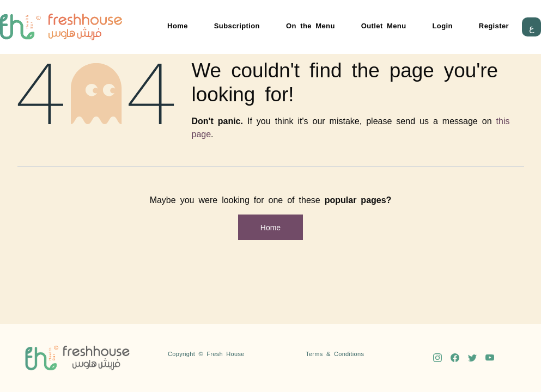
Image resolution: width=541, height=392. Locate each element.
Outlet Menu (384, 25)
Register (494, 25)
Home (178, 25)
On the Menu (311, 25)
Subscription (237, 25)
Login (443, 25)
